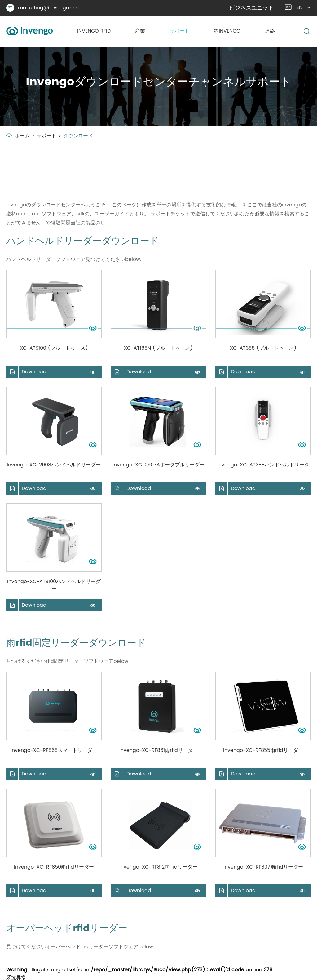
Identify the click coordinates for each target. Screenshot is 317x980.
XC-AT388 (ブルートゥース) (263, 348)
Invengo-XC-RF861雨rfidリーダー (158, 751)
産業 (140, 31)
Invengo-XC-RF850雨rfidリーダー (54, 867)
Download (26, 372)
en (299, 7)
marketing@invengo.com (44, 8)
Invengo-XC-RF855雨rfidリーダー (263, 751)
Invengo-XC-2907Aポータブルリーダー (158, 465)
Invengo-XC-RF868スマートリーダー (54, 751)
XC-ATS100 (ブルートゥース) (54, 348)
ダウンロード (78, 136)
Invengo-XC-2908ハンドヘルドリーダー (54, 465)
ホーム (22, 136)
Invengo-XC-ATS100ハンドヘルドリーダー (54, 585)
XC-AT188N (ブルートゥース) (158, 348)
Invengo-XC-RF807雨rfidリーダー (263, 867)
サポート (179, 31)
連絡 (270, 31)
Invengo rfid (94, 31)
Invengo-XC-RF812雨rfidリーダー (158, 867)
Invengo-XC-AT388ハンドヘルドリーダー (263, 469)
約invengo (227, 31)
